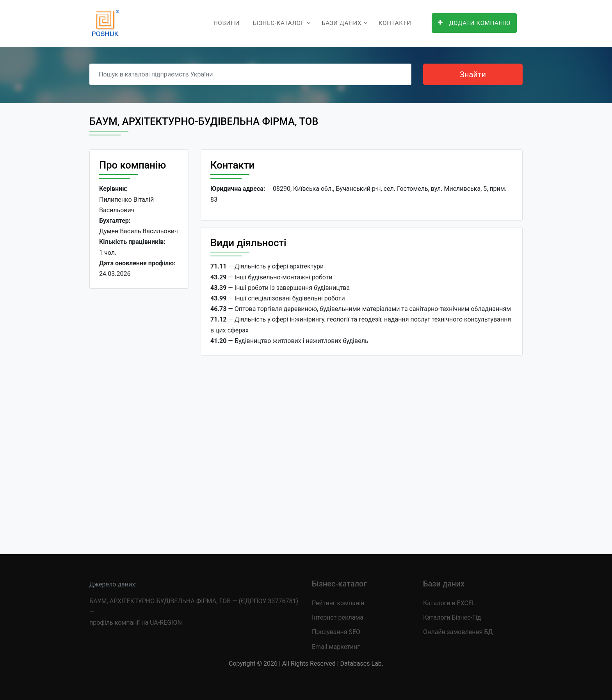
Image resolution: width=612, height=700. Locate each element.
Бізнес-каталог (279, 23)
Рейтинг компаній (338, 603)
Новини (227, 23)
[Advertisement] (139, 415)
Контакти (395, 23)
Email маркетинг (336, 647)
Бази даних (342, 23)
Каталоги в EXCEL (449, 603)
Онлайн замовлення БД (458, 632)
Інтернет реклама (338, 617)
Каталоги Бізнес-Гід (452, 617)
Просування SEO (336, 632)
